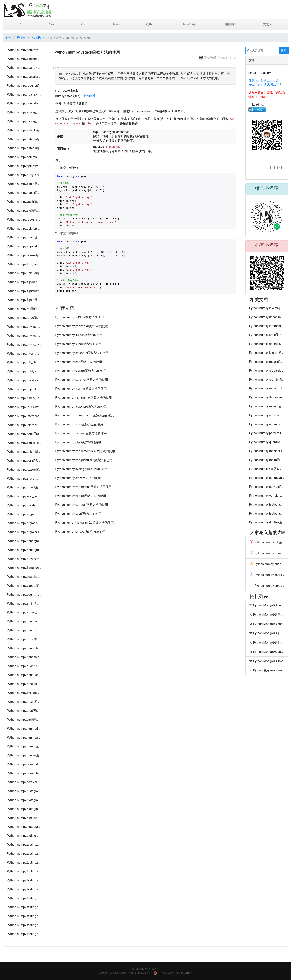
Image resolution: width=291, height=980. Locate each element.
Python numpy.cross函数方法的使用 (267, 586)
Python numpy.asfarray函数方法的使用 (24, 50)
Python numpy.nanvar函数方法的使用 (24, 755)
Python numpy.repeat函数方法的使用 (24, 220)
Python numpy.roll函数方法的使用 (24, 309)
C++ (52, 24)
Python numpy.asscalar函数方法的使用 (24, 77)
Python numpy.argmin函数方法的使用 (24, 532)
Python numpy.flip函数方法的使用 (24, 282)
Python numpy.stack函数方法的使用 (24, 112)
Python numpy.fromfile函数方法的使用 (267, 553)
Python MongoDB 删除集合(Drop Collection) (267, 642)
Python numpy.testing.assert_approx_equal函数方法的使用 (24, 854)
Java (115, 24)
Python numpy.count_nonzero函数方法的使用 (24, 595)
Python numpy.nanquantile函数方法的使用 (24, 675)
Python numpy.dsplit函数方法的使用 (24, 184)
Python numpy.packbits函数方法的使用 (24, 380)
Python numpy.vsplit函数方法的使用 (24, 202)
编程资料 (230, 24)
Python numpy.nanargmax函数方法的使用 (24, 541)
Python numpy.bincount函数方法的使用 (24, 818)
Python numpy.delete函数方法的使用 (24, 228)
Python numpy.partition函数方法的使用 (24, 505)
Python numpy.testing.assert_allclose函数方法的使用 (24, 871)
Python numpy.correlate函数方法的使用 (24, 773)
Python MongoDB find (266, 605)
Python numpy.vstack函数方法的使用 (24, 130)
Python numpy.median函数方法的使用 (24, 684)
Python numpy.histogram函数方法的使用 (24, 791)
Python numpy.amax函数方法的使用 (24, 612)
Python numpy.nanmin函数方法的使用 (24, 621)
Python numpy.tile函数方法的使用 (24, 211)
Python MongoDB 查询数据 (267, 614)
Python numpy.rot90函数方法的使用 (24, 318)
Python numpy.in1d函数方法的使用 (24, 407)
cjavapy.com (119, 973)
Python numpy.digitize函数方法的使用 (24, 836)
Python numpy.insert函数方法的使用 (24, 237)
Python (150, 24)
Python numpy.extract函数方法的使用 (24, 586)
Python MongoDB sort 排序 (267, 624)
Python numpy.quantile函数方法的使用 (24, 666)
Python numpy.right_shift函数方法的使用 (24, 371)
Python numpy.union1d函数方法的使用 (24, 452)
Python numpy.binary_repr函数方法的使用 (24, 398)
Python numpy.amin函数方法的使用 (24, 604)
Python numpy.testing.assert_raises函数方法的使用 (24, 925)
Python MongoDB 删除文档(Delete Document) (267, 633)
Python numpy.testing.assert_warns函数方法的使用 (24, 934)
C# (83, 24)
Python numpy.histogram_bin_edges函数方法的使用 (24, 827)
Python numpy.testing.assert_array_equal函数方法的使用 (24, 898)
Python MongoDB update (267, 652)
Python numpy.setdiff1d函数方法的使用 (24, 434)
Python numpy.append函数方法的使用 (24, 246)
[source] (90, 96)
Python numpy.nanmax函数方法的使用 (24, 630)
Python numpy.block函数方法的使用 (24, 121)
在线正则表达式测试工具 (265, 85)
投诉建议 (154, 969)
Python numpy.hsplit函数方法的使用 (24, 193)
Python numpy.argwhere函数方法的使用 (24, 559)
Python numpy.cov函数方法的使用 (24, 782)
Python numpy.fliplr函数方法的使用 (24, 291)
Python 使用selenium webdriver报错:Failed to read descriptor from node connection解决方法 (267, 670)
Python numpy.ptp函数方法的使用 (24, 639)
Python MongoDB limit (266, 661)
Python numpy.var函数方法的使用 (24, 720)
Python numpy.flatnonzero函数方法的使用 (24, 568)
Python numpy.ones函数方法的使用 (267, 564)
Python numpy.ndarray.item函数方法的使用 (24, 95)
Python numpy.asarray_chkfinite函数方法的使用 (24, 68)
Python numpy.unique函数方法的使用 (24, 273)
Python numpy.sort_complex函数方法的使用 (24, 496)
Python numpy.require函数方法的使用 (24, 86)
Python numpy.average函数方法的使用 (24, 693)
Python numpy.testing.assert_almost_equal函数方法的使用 (24, 845)
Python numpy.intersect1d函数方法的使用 (24, 416)
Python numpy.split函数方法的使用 (24, 166)
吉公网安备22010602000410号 (175, 973)
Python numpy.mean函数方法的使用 (24, 702)
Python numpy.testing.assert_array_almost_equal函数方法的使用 (24, 862)
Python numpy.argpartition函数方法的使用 (24, 514)
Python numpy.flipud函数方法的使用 (24, 300)
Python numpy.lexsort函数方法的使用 (24, 470)
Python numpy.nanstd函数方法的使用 (24, 746)
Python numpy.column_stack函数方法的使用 (24, 157)
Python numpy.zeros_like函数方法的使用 (267, 575)
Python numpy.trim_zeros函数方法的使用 (24, 264)
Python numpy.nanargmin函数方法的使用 (24, 550)
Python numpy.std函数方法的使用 (24, 711)
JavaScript (189, 24)
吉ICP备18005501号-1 (140, 973)
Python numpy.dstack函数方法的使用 (24, 148)
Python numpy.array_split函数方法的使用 (24, 175)
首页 (9, 38)
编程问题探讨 (140, 969)
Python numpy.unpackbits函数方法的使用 (24, 389)
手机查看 (207, 58)
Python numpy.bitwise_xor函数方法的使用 (24, 345)
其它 (266, 24)
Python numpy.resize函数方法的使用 (24, 255)
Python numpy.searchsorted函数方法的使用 (24, 577)
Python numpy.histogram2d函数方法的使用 (24, 800)
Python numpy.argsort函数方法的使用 (24, 479)
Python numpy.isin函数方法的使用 (24, 425)
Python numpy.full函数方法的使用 (267, 542)
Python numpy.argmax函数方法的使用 (24, 523)
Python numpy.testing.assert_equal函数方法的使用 (24, 916)
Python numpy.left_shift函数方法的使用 (24, 362)
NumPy (36, 38)
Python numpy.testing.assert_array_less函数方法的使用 (24, 907)
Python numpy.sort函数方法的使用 (24, 461)
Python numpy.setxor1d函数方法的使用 (24, 443)
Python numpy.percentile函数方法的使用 (24, 648)
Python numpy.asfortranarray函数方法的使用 (24, 59)
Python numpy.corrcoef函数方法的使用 (24, 764)
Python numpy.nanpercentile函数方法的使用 (24, 657)
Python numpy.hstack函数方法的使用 (24, 139)
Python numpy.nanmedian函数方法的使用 (24, 729)
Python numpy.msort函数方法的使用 (24, 487)
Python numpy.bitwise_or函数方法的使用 (24, 336)
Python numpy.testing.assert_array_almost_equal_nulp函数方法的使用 (24, 880)
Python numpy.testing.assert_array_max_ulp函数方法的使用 (24, 889)
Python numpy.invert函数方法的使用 (24, 353)
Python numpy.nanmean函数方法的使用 (24, 737)
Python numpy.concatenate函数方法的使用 (24, 103)
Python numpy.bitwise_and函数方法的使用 (24, 327)
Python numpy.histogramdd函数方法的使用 (24, 809)
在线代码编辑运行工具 (264, 80)
